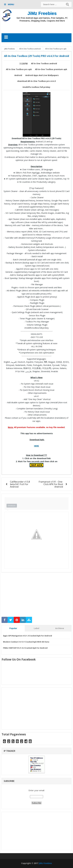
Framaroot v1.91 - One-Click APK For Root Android (51, 484)
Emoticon (12, 506)
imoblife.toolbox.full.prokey (36, 87)
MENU (11, 4)
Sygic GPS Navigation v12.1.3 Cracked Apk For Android (27, 636)
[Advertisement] (37, 27)
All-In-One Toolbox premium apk (51, 69)
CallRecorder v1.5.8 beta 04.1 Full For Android (20, 484)
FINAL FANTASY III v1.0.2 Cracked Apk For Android (25, 648)
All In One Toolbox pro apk (19, 69)
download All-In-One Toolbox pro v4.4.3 (37, 81)
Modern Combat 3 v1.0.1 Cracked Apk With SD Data (26, 642)
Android (18, 75)
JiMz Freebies (42, 13)
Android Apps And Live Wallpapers (42, 75)
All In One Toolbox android (44, 64)
